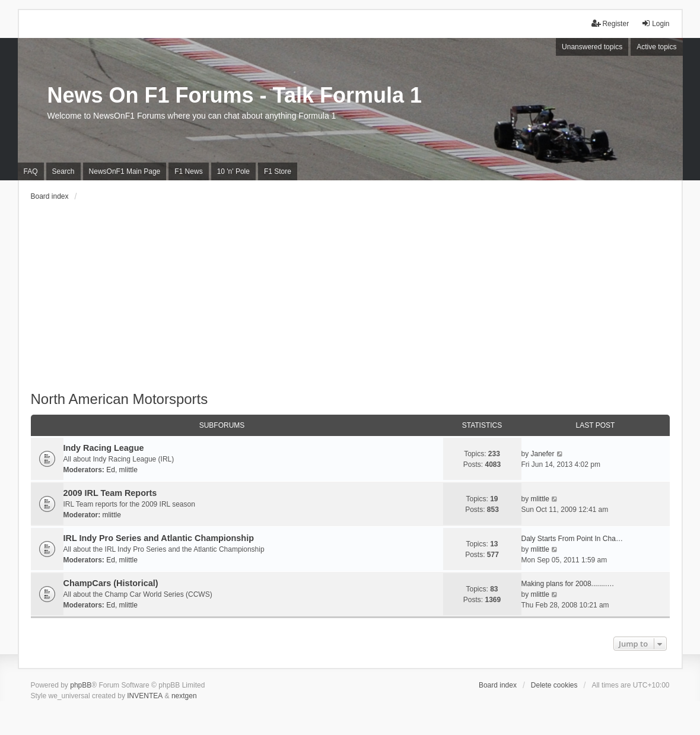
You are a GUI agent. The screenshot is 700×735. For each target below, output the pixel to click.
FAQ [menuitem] (31, 171)
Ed (111, 470)
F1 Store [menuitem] (278, 171)
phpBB (81, 685)
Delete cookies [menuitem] (554, 685)
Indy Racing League (104, 448)
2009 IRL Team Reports (110, 493)
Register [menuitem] (610, 23)
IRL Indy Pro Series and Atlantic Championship (159, 538)
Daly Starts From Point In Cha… (572, 539)
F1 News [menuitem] (188, 171)
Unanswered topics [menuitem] (592, 47)
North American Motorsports (120, 399)
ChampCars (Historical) (111, 583)
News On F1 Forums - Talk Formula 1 (235, 95)
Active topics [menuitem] (656, 47)
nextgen (184, 696)
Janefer (543, 454)
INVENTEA (145, 696)
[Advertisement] (350, 302)
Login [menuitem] (655, 23)
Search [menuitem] (63, 171)
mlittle (128, 470)
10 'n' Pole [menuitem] (233, 171)
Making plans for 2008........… (568, 584)
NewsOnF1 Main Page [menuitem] (125, 171)
